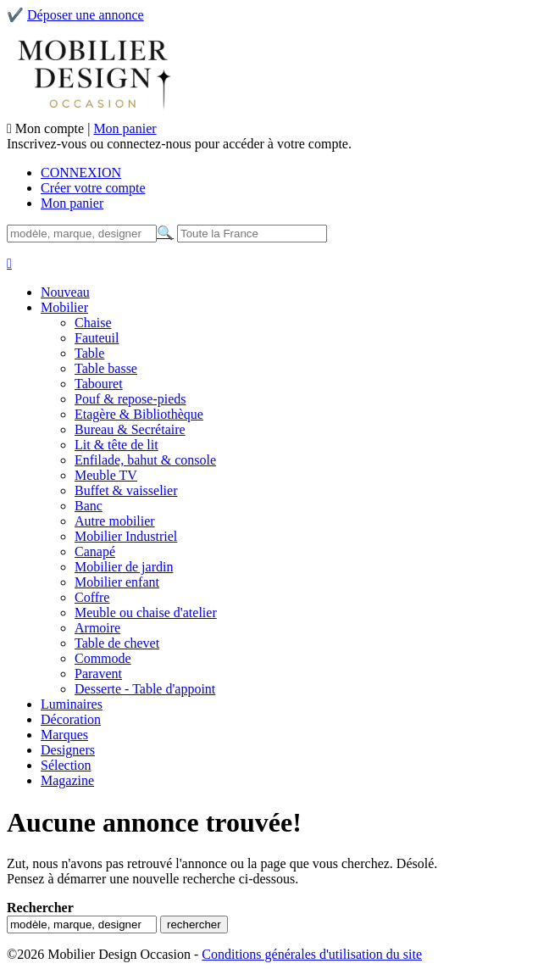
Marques (64, 735)
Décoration (71, 719)
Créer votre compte (93, 188)
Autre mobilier (115, 521)
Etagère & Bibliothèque (139, 414)
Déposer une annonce (86, 15)
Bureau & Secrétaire (130, 429)
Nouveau (65, 292)
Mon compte (51, 128)
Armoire (97, 628)
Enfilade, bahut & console (145, 460)
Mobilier (64, 307)
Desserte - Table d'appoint (145, 689)
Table (89, 353)
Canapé (95, 551)
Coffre (92, 597)
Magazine (67, 780)
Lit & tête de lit (116, 445)
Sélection (66, 765)
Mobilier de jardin (124, 567)
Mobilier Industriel (126, 536)
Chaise (93, 323)
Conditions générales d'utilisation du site (312, 954)
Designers (68, 750)
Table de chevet (117, 643)
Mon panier (125, 128)
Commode (103, 658)
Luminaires (72, 704)
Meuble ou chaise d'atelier (146, 613)
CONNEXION (81, 173)
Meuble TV (106, 475)
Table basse (106, 368)
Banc (89, 506)
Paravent (98, 674)
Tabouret (99, 384)
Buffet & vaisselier (126, 490)
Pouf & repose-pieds (130, 399)
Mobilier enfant (117, 582)
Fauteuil (97, 338)
